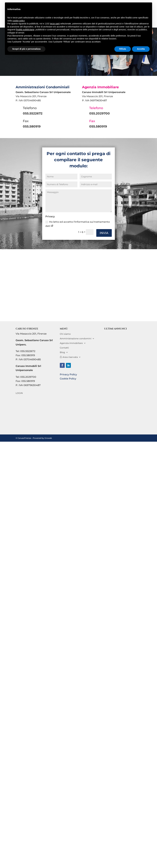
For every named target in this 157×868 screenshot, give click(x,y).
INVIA (104, 233)
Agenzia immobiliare (71, 343)
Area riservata (70, 357)
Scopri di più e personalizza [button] (26, 49)
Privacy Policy (68, 374)
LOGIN (19, 393)
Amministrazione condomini (76, 338)
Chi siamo (65, 334)
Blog (62, 352)
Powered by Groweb (42, 438)
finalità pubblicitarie (25, 30)
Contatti (64, 348)
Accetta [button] (141, 49)
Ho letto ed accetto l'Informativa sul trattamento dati (78, 224)
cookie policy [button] (18, 21)
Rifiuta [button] (123, 49)
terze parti (55, 24)
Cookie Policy (68, 379)
